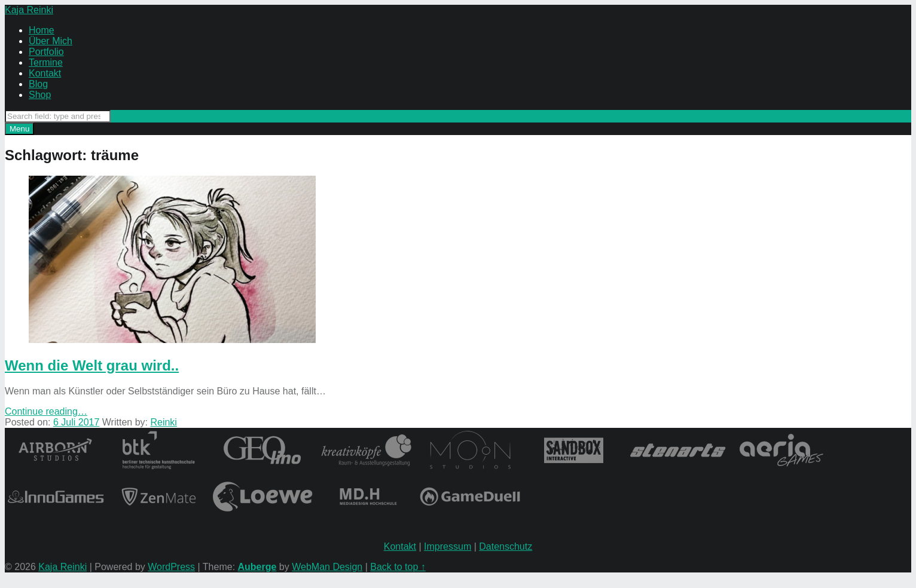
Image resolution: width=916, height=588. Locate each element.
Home (42, 30)
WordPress (171, 567)
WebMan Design (327, 567)
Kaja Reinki (62, 567)
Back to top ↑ (398, 567)
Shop (40, 95)
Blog (38, 84)
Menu (19, 129)
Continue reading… (46, 411)
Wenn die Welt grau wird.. (92, 365)
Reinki (163, 422)
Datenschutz (506, 546)
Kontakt (45, 73)
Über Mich (51, 41)
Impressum (448, 546)
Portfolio (46, 52)
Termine (46, 62)
